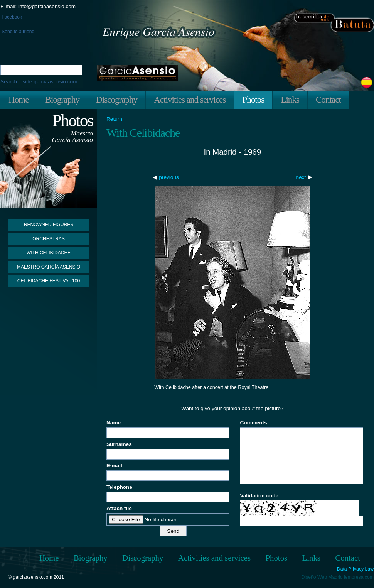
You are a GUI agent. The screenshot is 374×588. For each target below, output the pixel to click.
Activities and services (190, 100)
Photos (253, 100)
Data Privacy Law (355, 569)
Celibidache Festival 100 (49, 281)
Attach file (119, 508)
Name (114, 423)
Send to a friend (17, 32)
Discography (117, 100)
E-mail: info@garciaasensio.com (38, 6)
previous (169, 177)
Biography (62, 100)
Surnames (119, 444)
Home (19, 100)
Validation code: (260, 496)
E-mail (114, 465)
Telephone (119, 487)
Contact (328, 100)
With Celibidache (49, 253)
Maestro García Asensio (49, 267)
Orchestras (49, 239)
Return (114, 119)
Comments (253, 423)
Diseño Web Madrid (322, 577)
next (301, 177)
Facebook (11, 17)
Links (290, 100)
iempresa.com (359, 577)
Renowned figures (49, 225)
